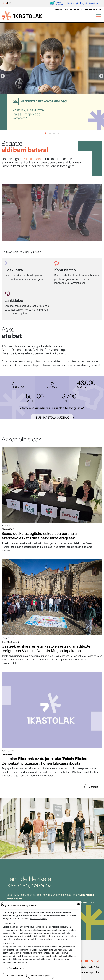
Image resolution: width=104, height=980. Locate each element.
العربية (84, 3)
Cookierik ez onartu (15, 976)
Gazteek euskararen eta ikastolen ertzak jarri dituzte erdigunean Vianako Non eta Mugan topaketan (46, 649)
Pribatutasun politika (88, 972)
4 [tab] (58, 133)
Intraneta (76, 9)
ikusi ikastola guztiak (52, 418)
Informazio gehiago (38, 919)
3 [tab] (54, 133)
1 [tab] (46, 133)
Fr (73, 3)
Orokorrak (8, 529)
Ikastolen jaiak (10, 642)
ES (10, 3)
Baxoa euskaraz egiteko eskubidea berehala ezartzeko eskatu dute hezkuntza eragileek (39, 536)
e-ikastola (61, 9)
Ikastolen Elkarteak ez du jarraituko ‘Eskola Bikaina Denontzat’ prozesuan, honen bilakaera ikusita (44, 761)
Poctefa (82, 967)
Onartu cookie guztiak (41, 976)
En (68, 3)
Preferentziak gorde (15, 968)
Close (79, 904)
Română (93, 3)
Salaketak (94, 967)
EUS (5, 3)
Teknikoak (9, 944)
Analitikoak (10, 924)
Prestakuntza (93, 9)
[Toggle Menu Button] (99, 15)
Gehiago (93, 787)
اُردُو (78, 3)
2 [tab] (50, 133)
